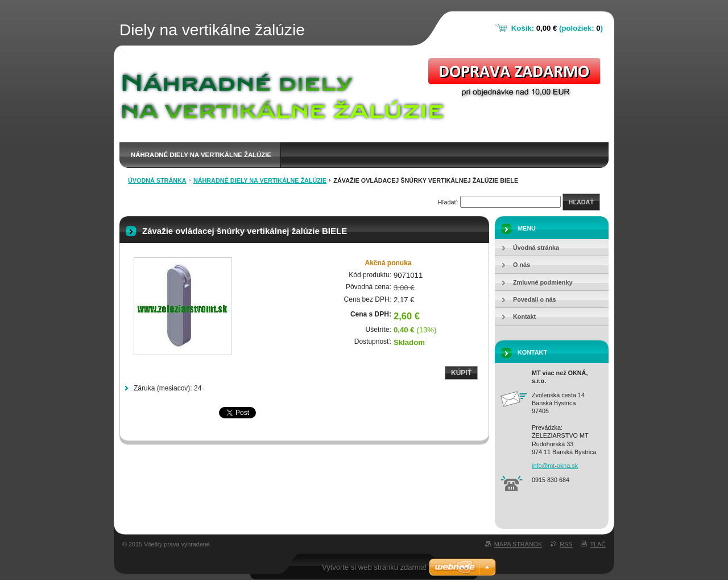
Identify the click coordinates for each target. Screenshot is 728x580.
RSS (566, 544)
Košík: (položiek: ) (557, 28)
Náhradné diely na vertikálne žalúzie (201, 155)
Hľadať (581, 202)
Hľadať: (448, 202)
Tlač (598, 544)
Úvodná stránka (157, 180)
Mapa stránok (518, 544)
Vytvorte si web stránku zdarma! (374, 567)
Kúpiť (461, 373)
